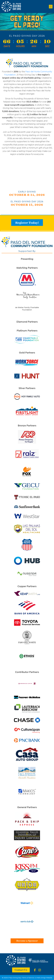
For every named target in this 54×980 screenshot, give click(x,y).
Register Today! (27, 223)
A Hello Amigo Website (44, 977)
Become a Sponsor (27, 941)
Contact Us (21, 970)
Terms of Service (28, 977)
